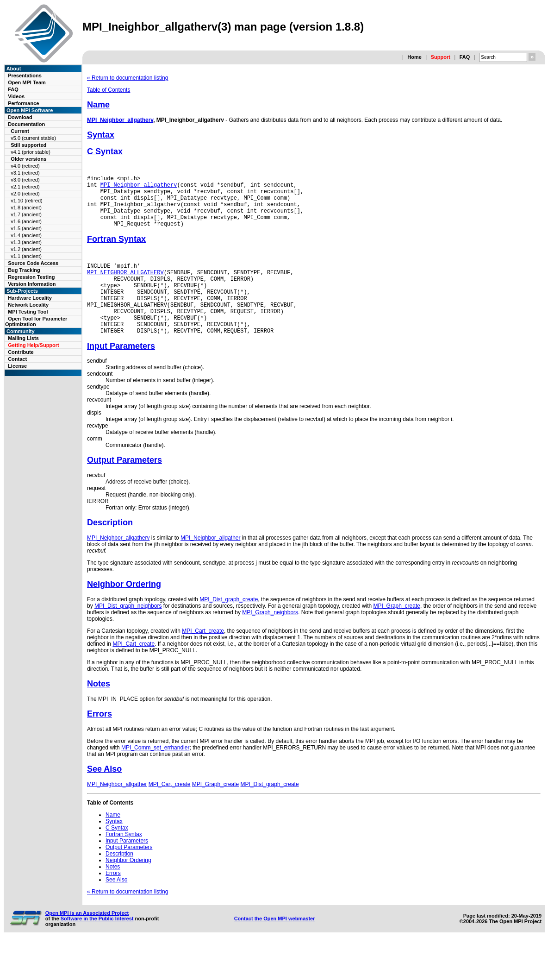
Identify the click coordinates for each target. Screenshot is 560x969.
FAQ (465, 57)
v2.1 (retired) (25, 187)
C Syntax (105, 151)
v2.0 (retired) (25, 194)
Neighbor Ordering (124, 610)
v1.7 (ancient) (26, 214)
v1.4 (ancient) (26, 235)
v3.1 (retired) (25, 173)
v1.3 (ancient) (26, 242)
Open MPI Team (27, 82)
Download (20, 117)
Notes (99, 710)
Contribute (21, 352)
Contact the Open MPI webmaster (275, 945)
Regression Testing (31, 277)
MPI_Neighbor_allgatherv (120, 120)
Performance (23, 103)
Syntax (101, 135)
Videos (16, 96)
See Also (104, 795)
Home (414, 57)
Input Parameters (121, 372)
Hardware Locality (30, 298)
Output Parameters (124, 486)
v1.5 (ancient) (26, 228)
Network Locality (28, 305)
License (17, 366)
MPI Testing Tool (28, 312)
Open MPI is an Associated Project (87, 939)
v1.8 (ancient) (26, 208)
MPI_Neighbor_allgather (210, 564)
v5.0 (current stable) (33, 138)
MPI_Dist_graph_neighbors (128, 632)
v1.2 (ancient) (26, 249)
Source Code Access (33, 263)
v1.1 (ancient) (26, 256)
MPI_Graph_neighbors (270, 639)
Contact (17, 359)
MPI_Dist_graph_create (229, 626)
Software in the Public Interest (97, 945)
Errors (100, 740)
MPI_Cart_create (203, 657)
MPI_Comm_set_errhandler (155, 774)
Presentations (25, 76)
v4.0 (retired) (25, 166)
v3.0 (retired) (25, 180)
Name (98, 105)
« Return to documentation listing (128, 78)
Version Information (32, 284)
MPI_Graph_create (397, 632)
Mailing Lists (23, 338)
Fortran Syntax (116, 250)
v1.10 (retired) (26, 201)
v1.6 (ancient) (26, 221)
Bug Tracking (24, 270)
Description (110, 549)
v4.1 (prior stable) (31, 152)
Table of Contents (109, 90)
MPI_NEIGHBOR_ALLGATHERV (125, 286)
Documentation (26, 124)
